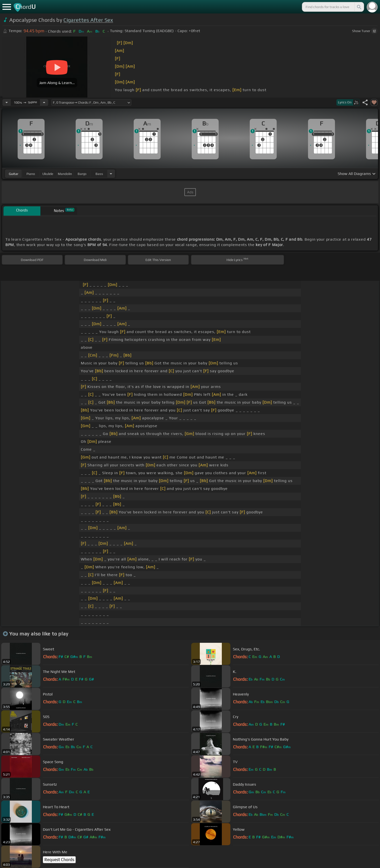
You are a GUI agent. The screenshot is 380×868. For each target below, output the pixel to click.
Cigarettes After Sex (88, 20)
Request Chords (59, 860)
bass (99, 174)
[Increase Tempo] (44, 102)
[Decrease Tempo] (7, 102)
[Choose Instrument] (111, 174)
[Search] (359, 7)
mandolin (65, 174)
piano (31, 174)
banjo (82, 174)
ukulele (48, 174)
